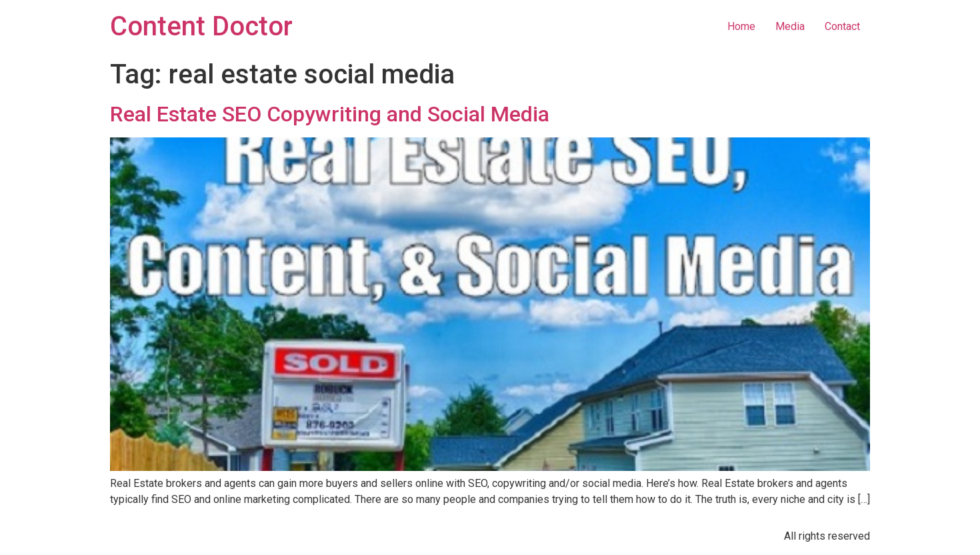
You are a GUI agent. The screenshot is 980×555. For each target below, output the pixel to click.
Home (741, 26)
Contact (842, 26)
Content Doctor (201, 26)
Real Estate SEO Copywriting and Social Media (330, 114)
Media (790, 26)
